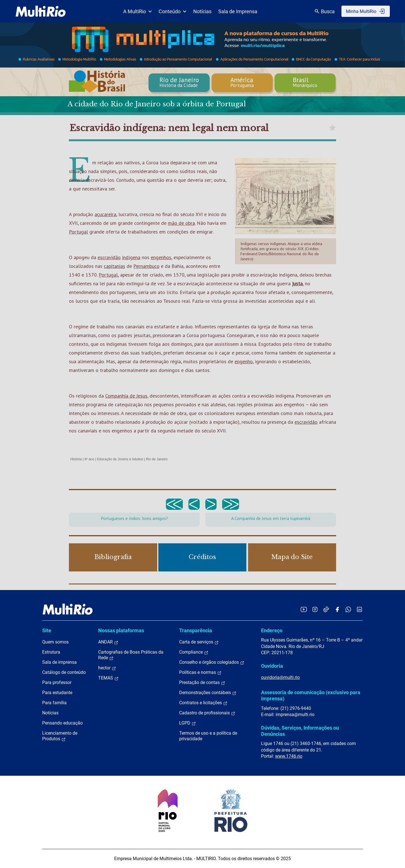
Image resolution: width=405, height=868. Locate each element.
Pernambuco (146, 266)
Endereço (272, 630)
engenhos (161, 257)
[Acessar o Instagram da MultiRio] (315, 609)
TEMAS (108, 678)
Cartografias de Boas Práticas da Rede (131, 655)
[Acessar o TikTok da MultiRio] (326, 609)
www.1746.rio (289, 756)
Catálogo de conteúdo (64, 672)
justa (297, 283)
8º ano (89, 459)
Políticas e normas (200, 672)
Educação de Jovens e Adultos (120, 459)
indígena (131, 257)
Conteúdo (173, 11)
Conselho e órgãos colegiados (212, 662)
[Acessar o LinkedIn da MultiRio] (359, 609)
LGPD (188, 723)
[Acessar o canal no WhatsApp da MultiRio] (348, 609)
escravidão (109, 257)
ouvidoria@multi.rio (280, 677)
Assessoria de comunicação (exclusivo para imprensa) (311, 695)
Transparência (196, 630)
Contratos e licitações (203, 703)
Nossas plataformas (121, 630)
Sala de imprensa (59, 662)
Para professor (57, 682)
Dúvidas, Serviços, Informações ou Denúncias (300, 731)
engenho (244, 361)
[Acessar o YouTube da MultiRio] (304, 609)
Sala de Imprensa (238, 11)
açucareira (105, 214)
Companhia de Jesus (126, 396)
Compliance (194, 652)
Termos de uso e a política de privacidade (208, 736)
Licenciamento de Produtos (60, 736)
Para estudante (57, 693)
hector (107, 668)
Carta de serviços (199, 642)
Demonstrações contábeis (208, 693)
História (76, 459)
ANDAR (108, 642)
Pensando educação (62, 723)
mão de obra (181, 223)
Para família (54, 703)
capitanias (114, 266)
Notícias (202, 11)
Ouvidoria (272, 666)
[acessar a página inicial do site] (41, 11)
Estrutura (51, 652)
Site (47, 630)
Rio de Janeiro (157, 459)
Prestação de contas (202, 683)
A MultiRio (138, 11)
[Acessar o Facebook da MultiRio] (337, 609)
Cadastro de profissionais (207, 713)
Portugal (78, 232)
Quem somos (55, 642)
